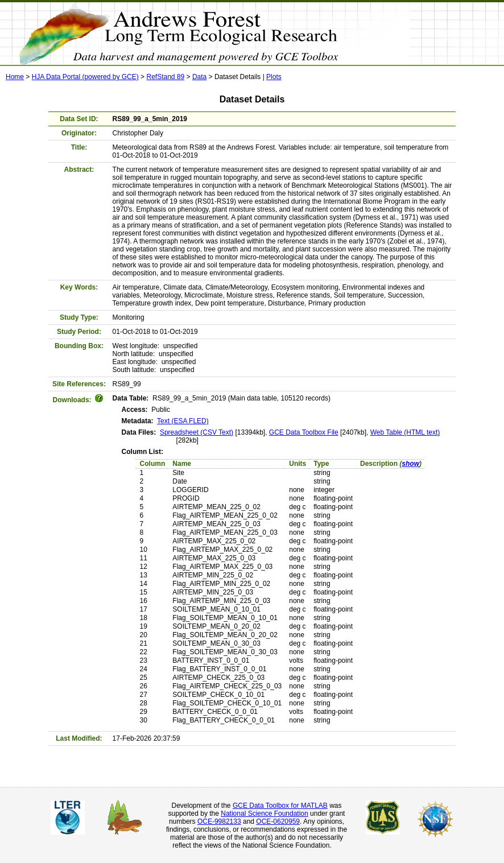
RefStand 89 (165, 77)
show (410, 464)
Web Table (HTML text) (405, 432)
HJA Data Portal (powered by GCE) (85, 77)
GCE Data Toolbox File (304, 432)
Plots (274, 77)
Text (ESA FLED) (183, 421)
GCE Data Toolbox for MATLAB (280, 806)
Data (199, 77)
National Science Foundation (264, 814)
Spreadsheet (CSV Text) (197, 432)
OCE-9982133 (219, 821)
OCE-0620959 (278, 821)
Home (15, 77)
